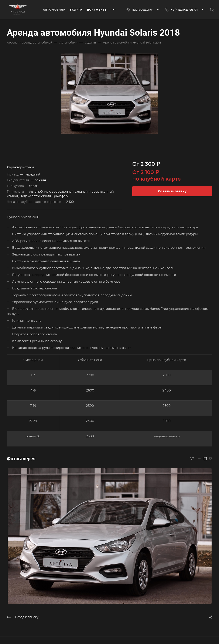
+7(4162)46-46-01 (184, 10)
